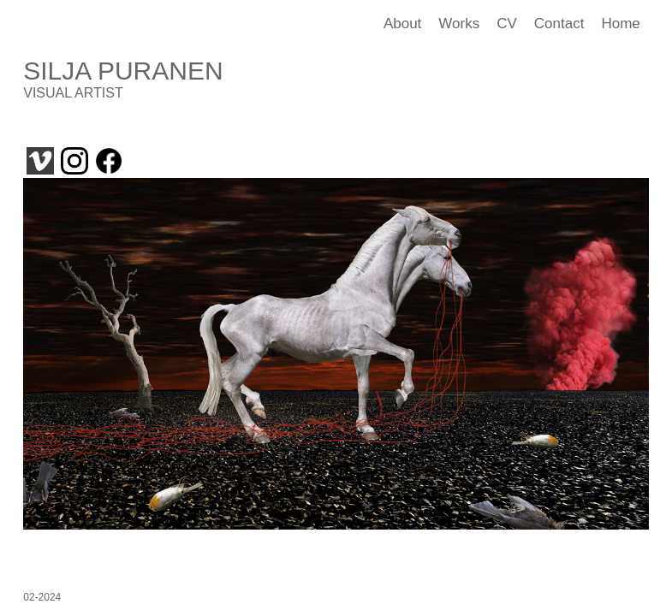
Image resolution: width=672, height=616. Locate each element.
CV (507, 24)
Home (620, 24)
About (402, 24)
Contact (559, 24)
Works (459, 24)
